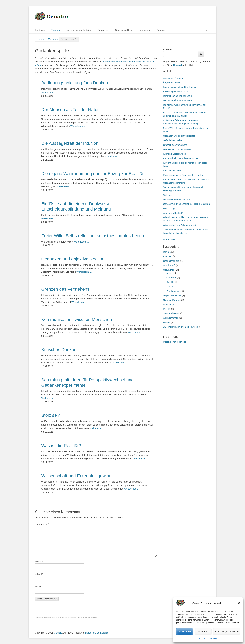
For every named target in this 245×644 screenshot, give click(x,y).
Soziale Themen (171, 313)
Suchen (167, 49)
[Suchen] (201, 54)
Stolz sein (51, 415)
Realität (167, 309)
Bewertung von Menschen (176, 92)
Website (39, 586)
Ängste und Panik (172, 82)
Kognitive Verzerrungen (175, 154)
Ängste (170, 273)
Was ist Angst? (170, 208)
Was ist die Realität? (61, 446)
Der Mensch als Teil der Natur (70, 110)
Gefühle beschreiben (173, 140)
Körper (170, 287)
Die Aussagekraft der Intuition (70, 143)
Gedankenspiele (171, 261)
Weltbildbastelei (171, 318)
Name (39, 562)
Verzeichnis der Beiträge (79, 30)
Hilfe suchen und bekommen (177, 149)
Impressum (145, 30)
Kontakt (161, 30)
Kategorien (103, 30)
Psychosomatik (174, 291)
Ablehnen (203, 631)
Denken (167, 252)
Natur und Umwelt (172, 300)
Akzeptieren (185, 631)
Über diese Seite (124, 30)
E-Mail (39, 574)
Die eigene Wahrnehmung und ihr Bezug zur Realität (92, 174)
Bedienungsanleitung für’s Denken (75, 83)
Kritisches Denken (59, 350)
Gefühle (170, 282)
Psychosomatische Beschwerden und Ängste (185, 175)
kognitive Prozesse (172, 296)
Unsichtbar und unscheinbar (177, 200)
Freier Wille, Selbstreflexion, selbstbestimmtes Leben (93, 236)
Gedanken (171, 278)
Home (40, 39)
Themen (55, 30)
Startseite (40, 30)
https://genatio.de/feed (175, 342)
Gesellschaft (169, 265)
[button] (239, 603)
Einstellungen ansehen (227, 631)
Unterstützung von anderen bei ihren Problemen (186, 204)
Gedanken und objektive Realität (73, 259)
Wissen (167, 322)
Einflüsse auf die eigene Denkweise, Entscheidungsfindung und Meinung (76, 206)
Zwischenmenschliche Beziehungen (181, 327)
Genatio (58, 633)
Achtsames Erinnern (173, 78)
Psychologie (169, 305)
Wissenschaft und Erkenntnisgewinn (76, 476)
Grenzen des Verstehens (65, 289)
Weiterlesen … (49, 92)
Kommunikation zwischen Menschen (77, 319)
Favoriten (168, 256)
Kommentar (42, 524)
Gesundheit (169, 270)
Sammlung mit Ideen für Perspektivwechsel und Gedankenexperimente (87, 383)
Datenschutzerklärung (208, 639)
